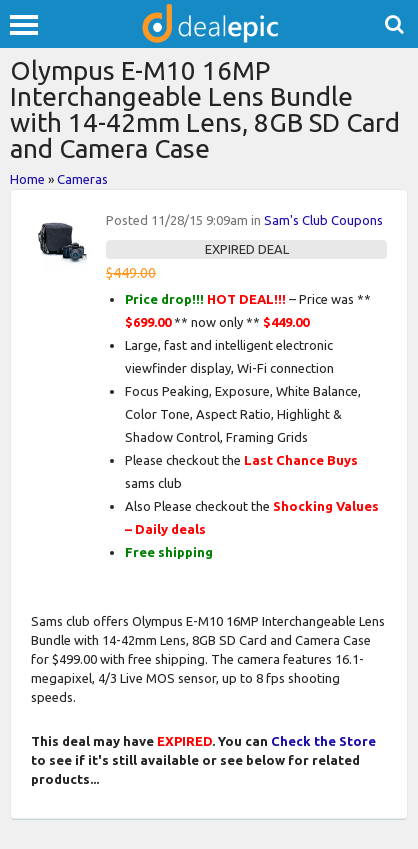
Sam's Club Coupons (323, 220)
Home (27, 179)
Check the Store (323, 741)
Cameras (82, 179)
